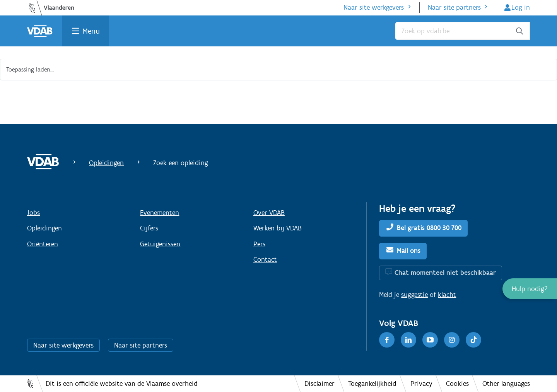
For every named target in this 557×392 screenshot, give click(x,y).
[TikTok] (473, 340)
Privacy (421, 383)
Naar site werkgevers (374, 7)
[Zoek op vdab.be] (463, 31)
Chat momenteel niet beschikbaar (445, 273)
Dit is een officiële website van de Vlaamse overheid (122, 383)
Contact (265, 259)
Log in (521, 7)
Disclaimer (320, 383)
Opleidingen (106, 163)
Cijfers (149, 228)
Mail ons (409, 251)
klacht (447, 295)
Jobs (33, 213)
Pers (259, 244)
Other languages (506, 383)
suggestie (414, 295)
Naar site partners (454, 7)
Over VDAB (269, 213)
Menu (91, 31)
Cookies (457, 383)
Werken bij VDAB (278, 228)
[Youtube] (430, 340)
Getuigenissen (160, 244)
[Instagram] (452, 340)
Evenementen (160, 213)
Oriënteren (43, 244)
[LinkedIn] (408, 340)
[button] (530, 289)
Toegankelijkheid (372, 383)
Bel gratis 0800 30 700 (429, 228)
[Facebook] (387, 340)
